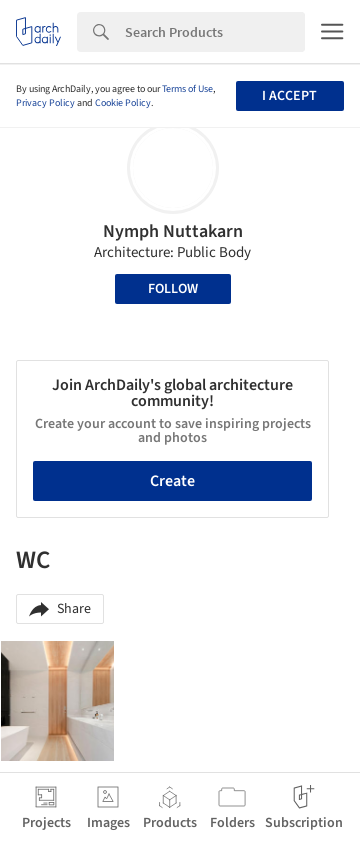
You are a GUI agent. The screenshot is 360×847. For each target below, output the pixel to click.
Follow (173, 289)
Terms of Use (187, 89)
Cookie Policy (123, 103)
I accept (289, 96)
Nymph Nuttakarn (173, 231)
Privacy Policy (45, 103)
